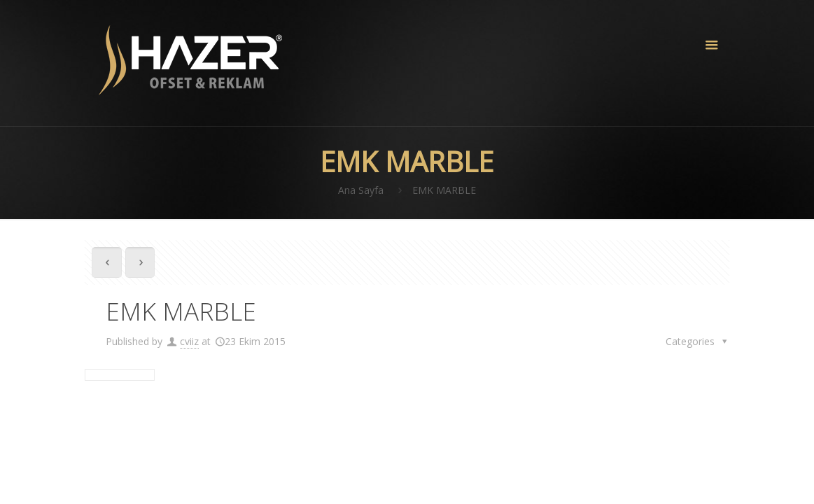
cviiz (189, 341)
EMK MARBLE (444, 190)
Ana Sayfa (361, 190)
